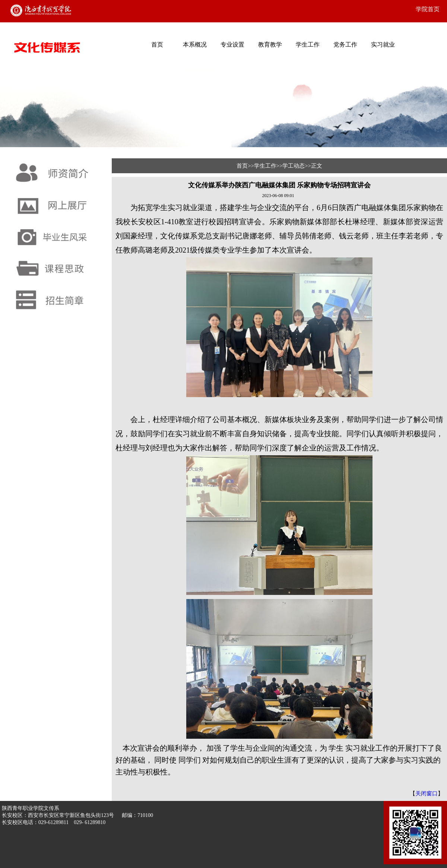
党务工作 (345, 45)
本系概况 (195, 45)
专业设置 (232, 45)
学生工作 (308, 45)
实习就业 (383, 45)
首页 (157, 45)
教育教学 (270, 45)
